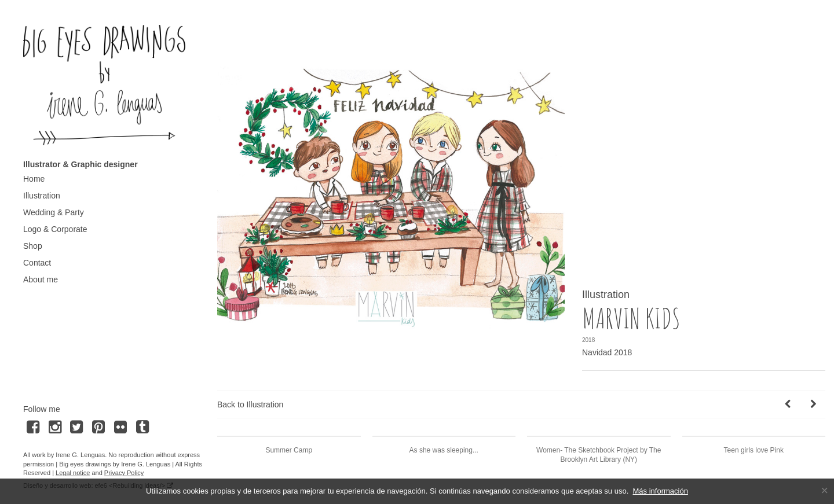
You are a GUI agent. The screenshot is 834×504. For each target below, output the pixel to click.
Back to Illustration (250, 404)
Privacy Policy (124, 473)
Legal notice (73, 473)
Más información (661, 491)
